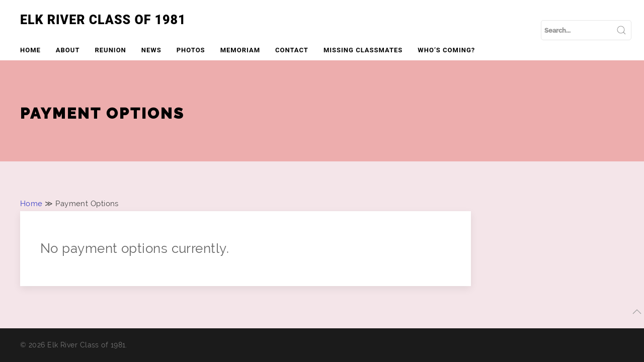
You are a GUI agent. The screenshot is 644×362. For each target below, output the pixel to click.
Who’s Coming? (446, 50)
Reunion (110, 50)
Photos (191, 50)
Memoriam (240, 50)
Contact (292, 50)
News (151, 50)
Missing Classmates (363, 50)
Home (30, 50)
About (68, 50)
